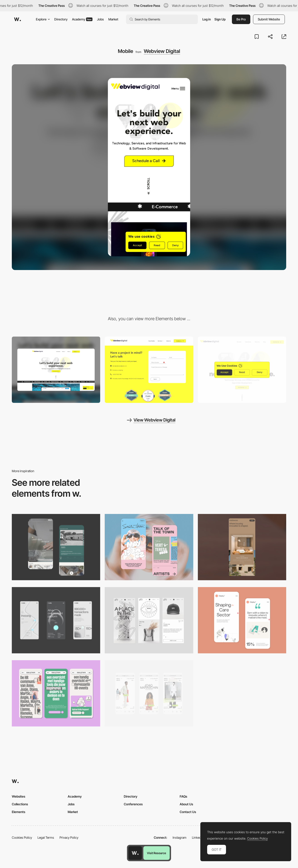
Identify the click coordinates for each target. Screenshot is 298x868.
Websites (19, 796)
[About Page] (56, 547)
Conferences (133, 804)
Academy (82, 19)
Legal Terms (46, 837)
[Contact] (149, 370)
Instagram (180, 837)
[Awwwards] (17, 19)
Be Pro (241, 19)
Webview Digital (162, 51)
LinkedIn (198, 837)
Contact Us (188, 812)
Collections (20, 804)
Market (113, 19)
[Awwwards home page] (135, 853)
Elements (19, 812)
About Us (186, 804)
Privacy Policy (69, 837)
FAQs (183, 796)
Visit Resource (156, 853)
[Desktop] (56, 370)
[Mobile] (242, 547)
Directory (61, 19)
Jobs (100, 19)
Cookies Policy (22, 837)
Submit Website (269, 19)
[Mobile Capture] (149, 547)
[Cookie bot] (242, 370)
